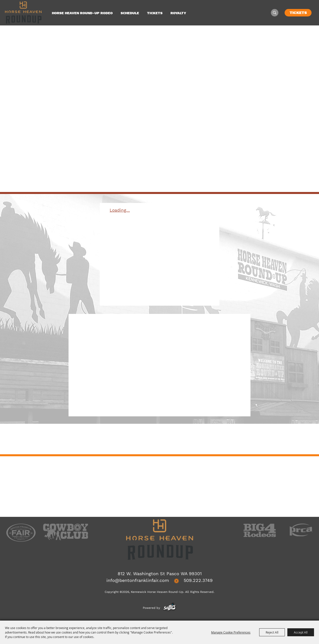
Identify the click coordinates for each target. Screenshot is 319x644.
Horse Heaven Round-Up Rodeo (82, 13)
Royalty (178, 13)
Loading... (120, 210)
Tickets (155, 13)
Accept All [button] (301, 632)
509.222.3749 (198, 580)
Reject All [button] (272, 632)
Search (275, 13)
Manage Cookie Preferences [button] (231, 632)
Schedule (130, 13)
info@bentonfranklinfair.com (138, 580)
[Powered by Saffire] (170, 608)
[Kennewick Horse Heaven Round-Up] (23, 12)
